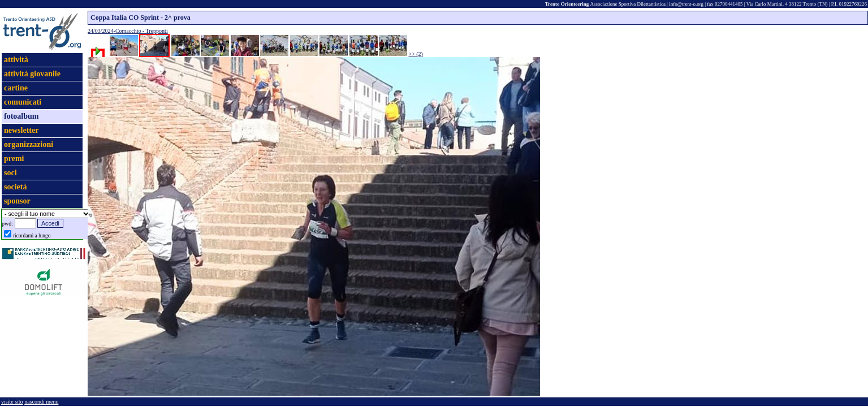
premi (14, 159)
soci (10, 173)
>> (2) (416, 54)
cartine (16, 88)
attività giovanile (32, 74)
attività (16, 60)
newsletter (21, 130)
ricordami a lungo (32, 236)
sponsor (17, 201)
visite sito (12, 402)
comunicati (23, 102)
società (15, 187)
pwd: (7, 224)
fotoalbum (21, 116)
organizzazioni (29, 144)
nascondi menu (41, 402)
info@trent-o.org (686, 4)
